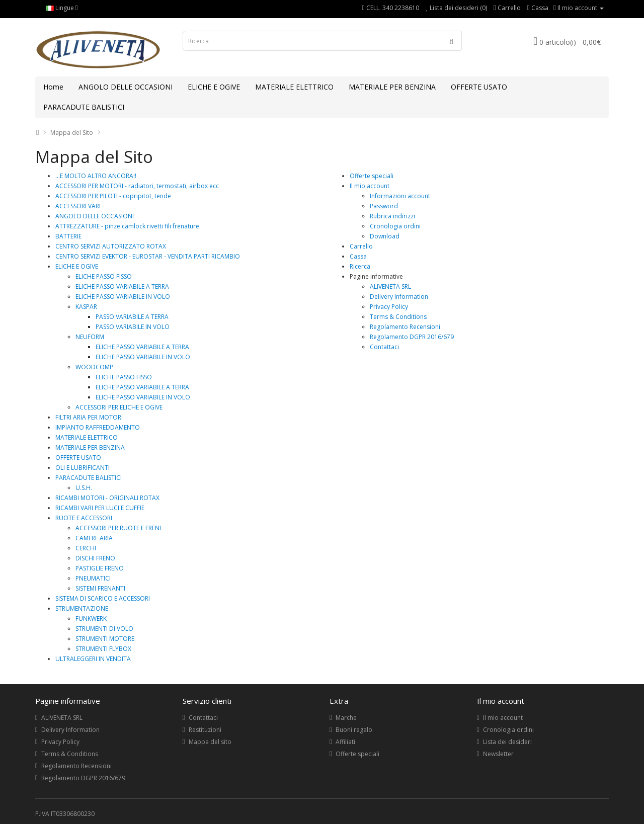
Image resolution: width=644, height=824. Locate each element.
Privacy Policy (389, 307)
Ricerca (360, 266)
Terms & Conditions (398, 317)
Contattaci (384, 347)
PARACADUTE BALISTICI (84, 107)
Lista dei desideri (507, 742)
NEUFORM (90, 337)
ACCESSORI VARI (78, 206)
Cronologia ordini (395, 226)
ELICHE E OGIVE (214, 87)
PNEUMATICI (93, 578)
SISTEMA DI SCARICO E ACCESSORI (103, 598)
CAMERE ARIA (94, 538)
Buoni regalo (354, 730)
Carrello (361, 246)
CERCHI (86, 548)
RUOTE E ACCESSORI (84, 518)
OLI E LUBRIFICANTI (83, 468)
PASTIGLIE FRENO (100, 568)
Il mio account (370, 186)
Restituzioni (205, 730)
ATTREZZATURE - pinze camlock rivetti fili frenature (127, 226)
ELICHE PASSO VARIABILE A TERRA (122, 286)
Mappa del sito (210, 742)
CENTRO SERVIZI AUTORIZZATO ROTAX (111, 246)
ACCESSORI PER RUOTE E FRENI (118, 528)
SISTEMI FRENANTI (100, 588)
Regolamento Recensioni (405, 327)
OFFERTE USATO (479, 87)
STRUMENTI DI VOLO (104, 629)
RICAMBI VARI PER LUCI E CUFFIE (100, 508)
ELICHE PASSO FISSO (104, 276)
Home (53, 87)
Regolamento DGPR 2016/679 (412, 337)
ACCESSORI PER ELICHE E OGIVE (119, 407)
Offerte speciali (372, 176)
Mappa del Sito (72, 133)
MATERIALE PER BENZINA (392, 87)
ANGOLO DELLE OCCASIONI (126, 87)
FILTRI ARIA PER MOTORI (89, 417)
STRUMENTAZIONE (82, 608)
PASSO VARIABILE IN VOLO (133, 327)
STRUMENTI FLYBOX (103, 649)
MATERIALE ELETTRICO (294, 87)
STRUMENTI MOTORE (105, 639)
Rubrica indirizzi (392, 216)
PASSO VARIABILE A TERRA (132, 317)
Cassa (358, 256)
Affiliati (345, 742)
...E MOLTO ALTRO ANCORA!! (96, 176)
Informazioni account (400, 196)
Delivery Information (399, 297)
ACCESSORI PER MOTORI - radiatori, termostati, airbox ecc (137, 186)
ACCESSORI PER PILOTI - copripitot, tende (113, 196)
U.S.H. (84, 488)
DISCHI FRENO (95, 558)
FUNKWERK (91, 619)
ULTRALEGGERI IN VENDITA (93, 659)
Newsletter (498, 754)
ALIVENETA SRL (390, 286)
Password (384, 206)
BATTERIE (68, 236)
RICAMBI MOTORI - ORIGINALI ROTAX (107, 498)
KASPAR (86, 307)
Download (385, 236)
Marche (346, 718)
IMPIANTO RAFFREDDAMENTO (98, 427)
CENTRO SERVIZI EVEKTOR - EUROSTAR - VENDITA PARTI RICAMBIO (148, 256)
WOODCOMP (94, 367)
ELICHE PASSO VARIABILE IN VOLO (123, 297)
